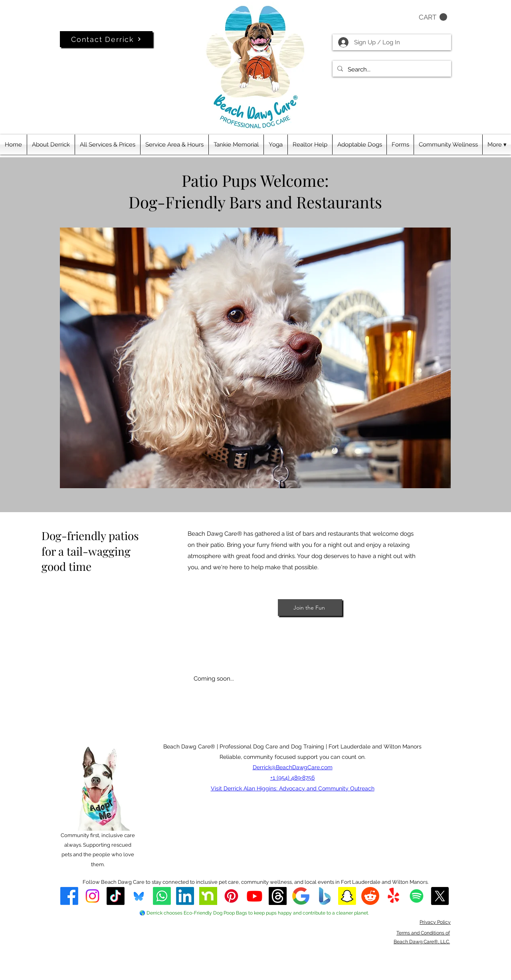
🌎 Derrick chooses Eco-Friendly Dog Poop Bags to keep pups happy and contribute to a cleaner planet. (254, 913)
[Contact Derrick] (106, 39)
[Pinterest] (231, 896)
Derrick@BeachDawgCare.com (293, 767)
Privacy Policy (435, 922)
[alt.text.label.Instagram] (92, 896)
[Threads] (278, 896)
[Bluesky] (139, 896)
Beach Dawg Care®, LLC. (422, 942)
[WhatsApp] (162, 896)
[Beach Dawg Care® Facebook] (69, 896)
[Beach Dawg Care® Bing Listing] (324, 896)
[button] (433, 17)
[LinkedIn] (185, 896)
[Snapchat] (347, 896)
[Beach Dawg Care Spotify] (417, 896)
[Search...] (391, 69)
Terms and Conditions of (423, 933)
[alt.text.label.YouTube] (255, 896)
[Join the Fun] (310, 608)
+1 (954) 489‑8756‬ (293, 778)
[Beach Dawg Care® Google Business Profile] (301, 896)
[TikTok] (116, 896)
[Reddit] (370, 896)
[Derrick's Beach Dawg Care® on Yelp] (393, 896)
